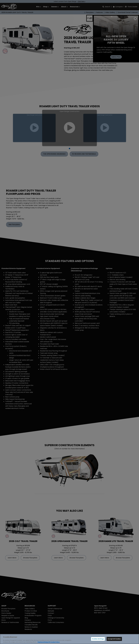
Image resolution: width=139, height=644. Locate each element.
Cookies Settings (98, 639)
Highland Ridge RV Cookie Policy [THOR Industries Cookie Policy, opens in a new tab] (49, 642)
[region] (69, 639)
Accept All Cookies (114, 639)
